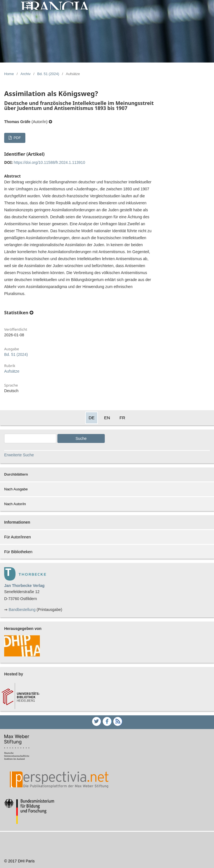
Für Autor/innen (18, 537)
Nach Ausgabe (16, 489)
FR (122, 418)
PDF (17, 138)
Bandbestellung (22, 610)
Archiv (26, 74)
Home (9, 74)
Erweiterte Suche (19, 455)
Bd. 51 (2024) (48, 74)
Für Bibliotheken (18, 552)
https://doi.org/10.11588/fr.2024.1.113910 (49, 162)
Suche (81, 438)
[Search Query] (30, 438)
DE (92, 418)
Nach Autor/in (15, 504)
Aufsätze (12, 371)
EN (107, 418)
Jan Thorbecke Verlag (24, 586)
